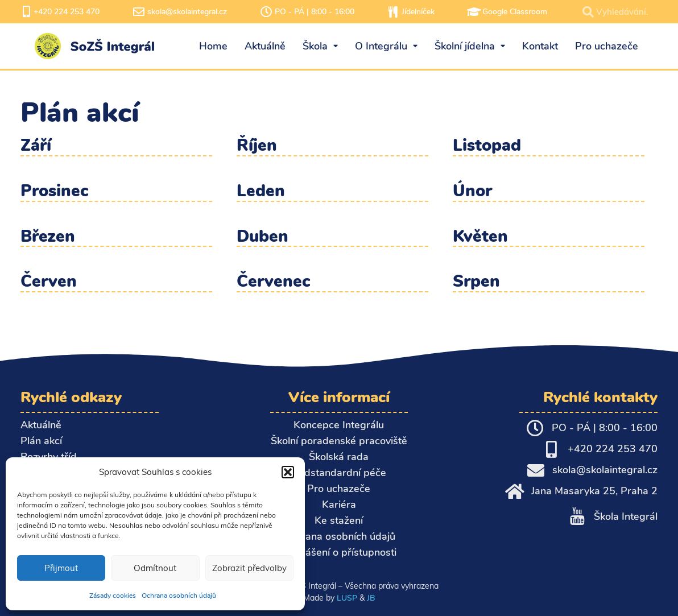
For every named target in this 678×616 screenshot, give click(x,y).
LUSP (347, 598)
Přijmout (61, 568)
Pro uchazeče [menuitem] (607, 46)
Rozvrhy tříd (49, 457)
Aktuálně (41, 425)
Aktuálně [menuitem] (265, 46)
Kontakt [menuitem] (540, 46)
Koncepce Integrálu (339, 425)
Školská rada (339, 457)
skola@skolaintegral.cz (187, 12)
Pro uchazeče (339, 489)
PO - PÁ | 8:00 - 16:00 (315, 12)
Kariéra (339, 505)
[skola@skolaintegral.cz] (139, 12)
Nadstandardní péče (339, 473)
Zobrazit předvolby (249, 568)
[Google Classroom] (474, 12)
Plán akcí (41, 441)
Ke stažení (339, 520)
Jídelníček (418, 12)
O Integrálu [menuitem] (386, 46)
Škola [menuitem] (320, 46)
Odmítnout (155, 568)
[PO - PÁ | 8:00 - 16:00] (266, 12)
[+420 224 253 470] (26, 12)
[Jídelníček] (393, 12)
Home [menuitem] (213, 46)
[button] (288, 472)
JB (371, 598)
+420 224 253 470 (67, 12)
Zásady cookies (113, 596)
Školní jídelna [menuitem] (470, 46)
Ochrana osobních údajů (179, 596)
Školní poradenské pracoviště (339, 441)
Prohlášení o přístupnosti (339, 552)
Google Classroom (515, 12)
